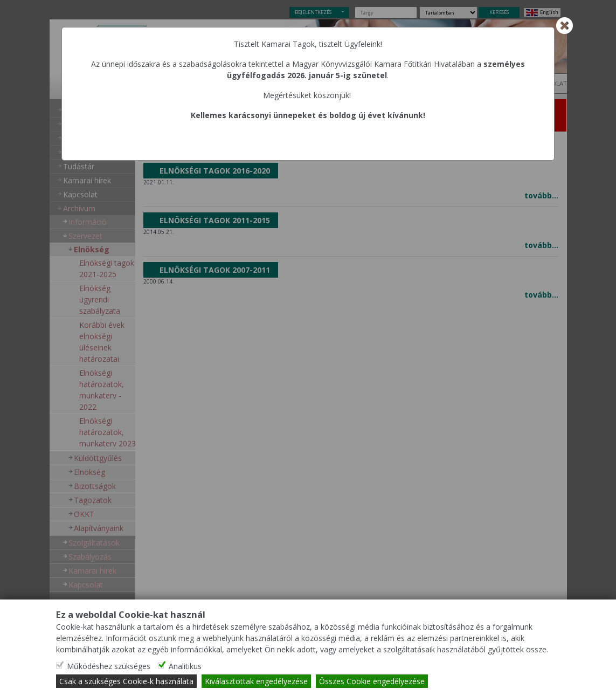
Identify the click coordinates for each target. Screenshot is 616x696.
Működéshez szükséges (109, 666)
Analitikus (185, 666)
